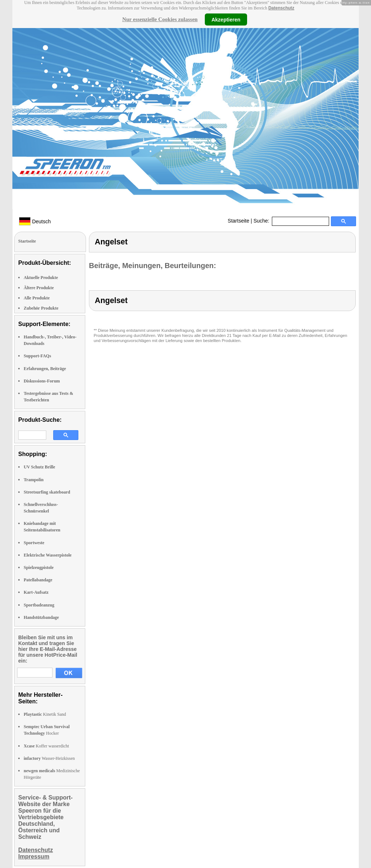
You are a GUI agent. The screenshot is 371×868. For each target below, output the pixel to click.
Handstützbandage (41, 617)
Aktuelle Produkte (41, 278)
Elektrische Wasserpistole (48, 555)
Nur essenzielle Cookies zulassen (160, 19)
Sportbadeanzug (39, 605)
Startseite (239, 221)
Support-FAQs (37, 356)
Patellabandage (38, 580)
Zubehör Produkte (41, 308)
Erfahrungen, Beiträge (45, 369)
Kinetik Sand (45, 714)
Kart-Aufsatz (36, 592)
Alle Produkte (37, 298)
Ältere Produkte (39, 288)
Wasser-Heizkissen (49, 758)
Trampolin (34, 480)
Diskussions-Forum (42, 381)
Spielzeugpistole (39, 567)
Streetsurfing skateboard (47, 492)
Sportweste (34, 543)
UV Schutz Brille (39, 467)
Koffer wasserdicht (46, 746)
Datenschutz (281, 8)
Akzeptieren (226, 19)
